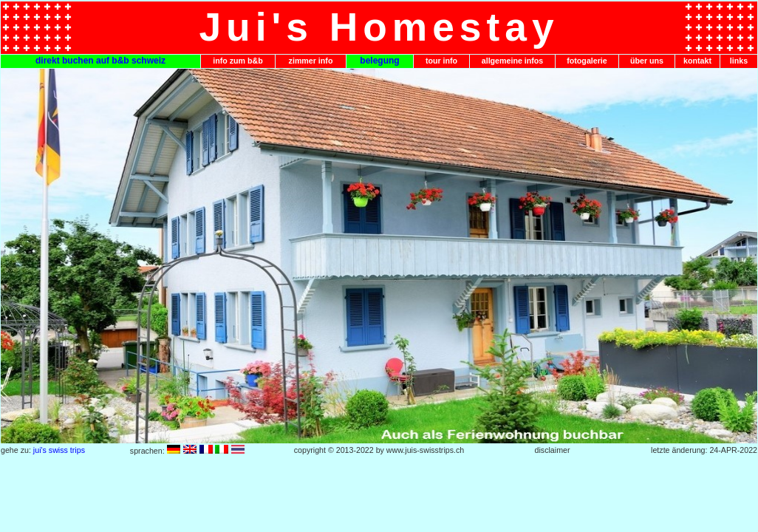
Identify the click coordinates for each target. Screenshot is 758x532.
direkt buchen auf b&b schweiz (100, 61)
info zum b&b (238, 61)
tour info (441, 61)
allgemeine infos (513, 61)
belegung (379, 61)
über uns (647, 61)
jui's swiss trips (59, 450)
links (739, 61)
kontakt (697, 61)
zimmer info (311, 61)
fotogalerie (587, 61)
